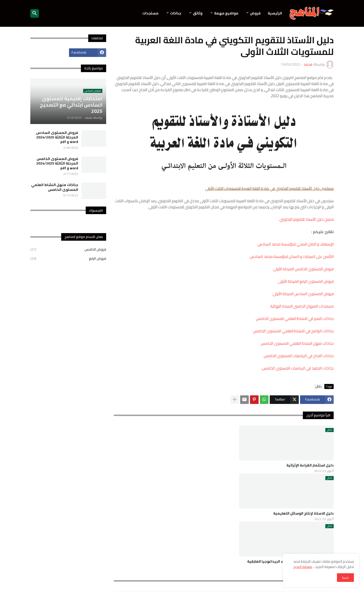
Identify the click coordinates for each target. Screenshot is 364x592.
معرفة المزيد (303, 567)
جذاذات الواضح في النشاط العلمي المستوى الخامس (293, 331)
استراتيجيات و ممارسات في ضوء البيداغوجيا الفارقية (290, 561)
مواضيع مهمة (226, 13)
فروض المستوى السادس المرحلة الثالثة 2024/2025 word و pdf (57, 137)
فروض (255, 13)
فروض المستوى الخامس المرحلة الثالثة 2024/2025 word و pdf (57, 163)
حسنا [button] (345, 578)
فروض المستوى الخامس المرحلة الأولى (303, 269)
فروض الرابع (68, 258)
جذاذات (176, 13)
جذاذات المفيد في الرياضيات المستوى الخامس (298, 368)
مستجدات (150, 13)
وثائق (198, 13)
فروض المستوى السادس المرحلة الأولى (303, 294)
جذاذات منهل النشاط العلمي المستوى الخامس (297, 343)
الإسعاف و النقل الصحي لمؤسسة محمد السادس (296, 244)
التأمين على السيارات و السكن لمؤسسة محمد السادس (292, 257)
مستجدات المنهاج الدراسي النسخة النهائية (302, 306)
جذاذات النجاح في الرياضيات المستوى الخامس (299, 356)
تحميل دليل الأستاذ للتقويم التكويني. (306, 219)
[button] (35, 13)
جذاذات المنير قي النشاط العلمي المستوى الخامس (295, 319)
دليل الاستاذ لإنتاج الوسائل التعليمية (303, 513)
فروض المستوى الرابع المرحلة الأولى (306, 281)
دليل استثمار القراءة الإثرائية (310, 465)
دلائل (318, 386)
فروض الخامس (68, 250)
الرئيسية (275, 13)
